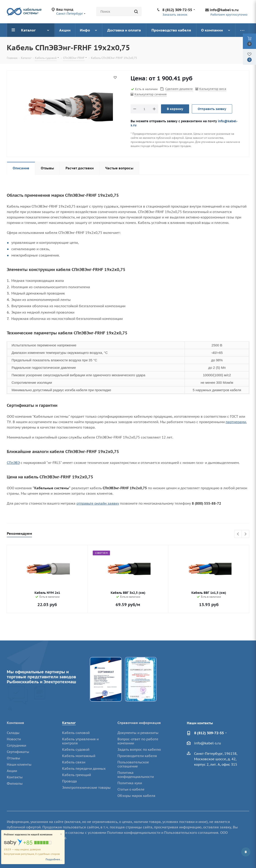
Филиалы (15, 783)
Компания (15, 723)
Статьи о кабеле (131, 789)
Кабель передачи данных (84, 768)
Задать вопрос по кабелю (139, 749)
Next (245, 534)
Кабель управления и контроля (80, 741)
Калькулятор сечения (151, 94)
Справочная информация (139, 723)
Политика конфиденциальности (136, 775)
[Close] (61, 834)
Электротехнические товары (86, 788)
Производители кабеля (137, 756)
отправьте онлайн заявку (98, 503)
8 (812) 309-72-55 (177, 10)
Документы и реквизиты (138, 733)
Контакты (15, 777)
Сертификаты (18, 752)
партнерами (236, 422)
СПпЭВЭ (13, 463)
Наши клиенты (19, 764)
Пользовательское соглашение (133, 764)
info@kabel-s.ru (224, 10)
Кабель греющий (77, 775)
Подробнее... (54, 859)
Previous (238, 534)
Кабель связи (74, 762)
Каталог (69, 723)
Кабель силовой (76, 733)
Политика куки (130, 783)
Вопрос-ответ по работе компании (138, 741)
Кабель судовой (76, 749)
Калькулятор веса (213, 89)
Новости (14, 739)
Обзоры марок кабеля (136, 796)
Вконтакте (246, 852)
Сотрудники (16, 745)
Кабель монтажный (79, 756)
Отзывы (13, 758)
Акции (12, 771)
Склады (13, 733)
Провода (69, 781)
